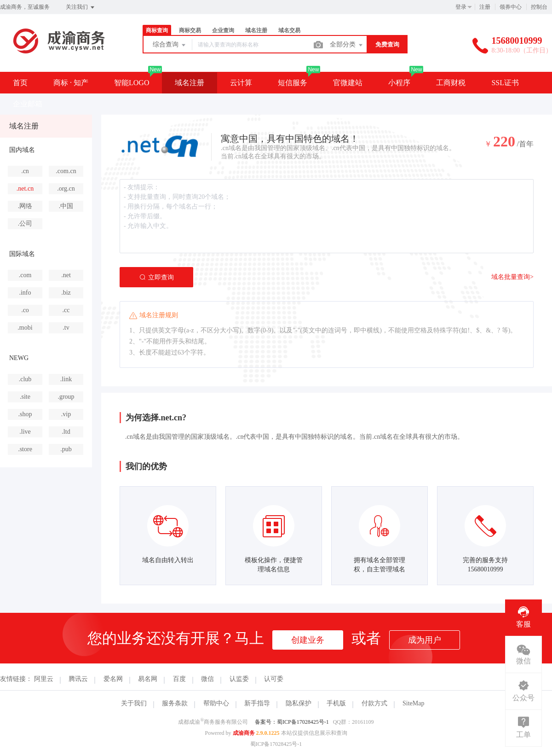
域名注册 (256, 30)
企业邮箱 (28, 104)
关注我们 (81, 7)
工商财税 (451, 83)
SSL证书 (505, 83)
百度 (179, 679)
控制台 (539, 7)
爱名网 (113, 679)
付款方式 (374, 703)
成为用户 (425, 640)
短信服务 (293, 83)
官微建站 (348, 83)
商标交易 (190, 30)
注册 (485, 7)
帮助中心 (216, 703)
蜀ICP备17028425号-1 (276, 744)
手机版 (336, 703)
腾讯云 (78, 679)
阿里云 (44, 679)
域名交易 (289, 30)
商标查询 (157, 30)
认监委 (239, 679)
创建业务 (308, 640)
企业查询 (223, 30)
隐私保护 (299, 703)
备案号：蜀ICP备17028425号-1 (292, 722)
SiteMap (413, 703)
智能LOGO (132, 83)
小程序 (399, 83)
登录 (461, 7)
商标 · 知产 (71, 83)
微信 (207, 679)
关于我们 (134, 703)
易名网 (148, 679)
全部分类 (347, 45)
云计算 (241, 83)
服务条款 (175, 703)
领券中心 (511, 7)
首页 (20, 83)
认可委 (274, 679)
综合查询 (170, 45)
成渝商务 (244, 733)
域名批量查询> (512, 277)
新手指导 (257, 703)
